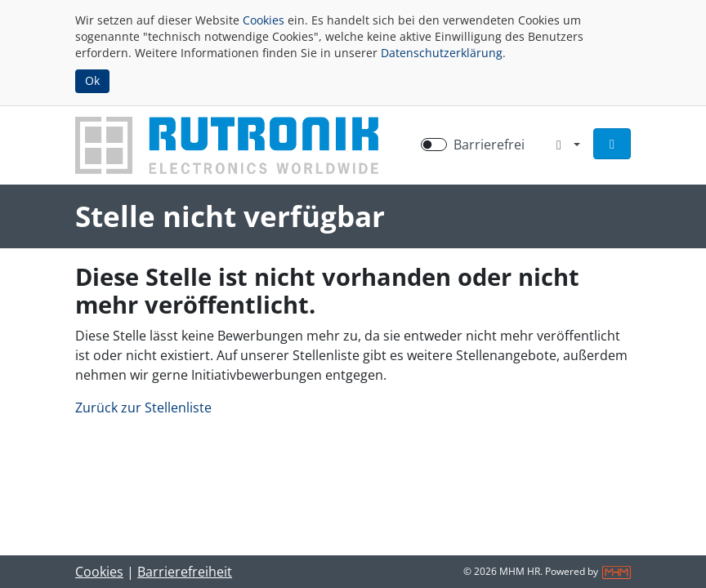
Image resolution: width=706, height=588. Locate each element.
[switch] (434, 145)
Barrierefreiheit (185, 572)
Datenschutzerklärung (442, 53)
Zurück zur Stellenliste (143, 408)
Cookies (264, 20)
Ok (92, 80)
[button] (612, 144)
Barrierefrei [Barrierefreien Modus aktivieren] (489, 145)
